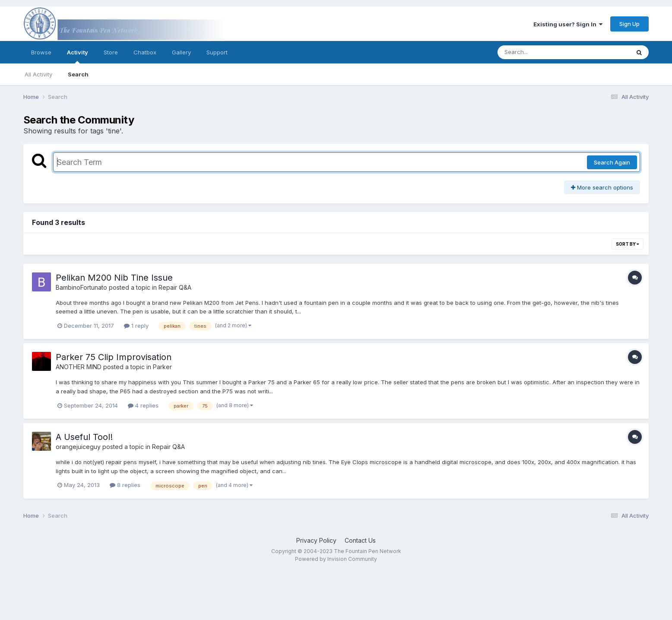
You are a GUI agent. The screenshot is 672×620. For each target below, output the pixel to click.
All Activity (38, 74)
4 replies (143, 405)
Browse (41, 52)
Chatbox (145, 52)
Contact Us (360, 540)
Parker (162, 367)
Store (111, 52)
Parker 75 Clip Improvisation (114, 357)
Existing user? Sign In (568, 24)
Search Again (612, 162)
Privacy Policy (316, 540)
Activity (78, 56)
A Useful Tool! (84, 437)
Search (78, 74)
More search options (602, 187)
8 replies (125, 485)
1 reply (136, 326)
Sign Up (629, 24)
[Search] (540, 52)
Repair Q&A (175, 287)
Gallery (181, 52)
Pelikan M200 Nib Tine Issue (114, 278)
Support (217, 52)
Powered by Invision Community (336, 559)
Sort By (628, 244)
